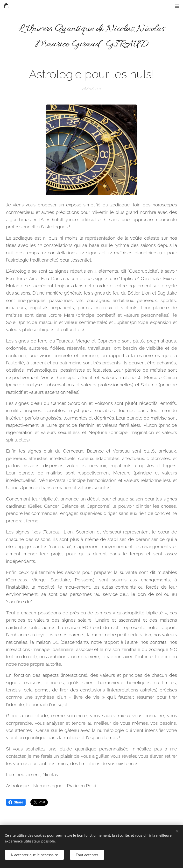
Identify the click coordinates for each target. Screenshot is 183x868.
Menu (177, 6)
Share (16, 802)
